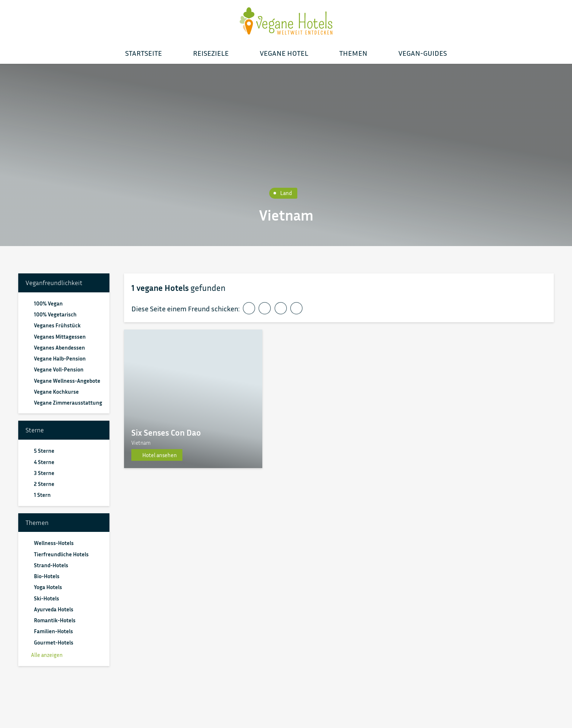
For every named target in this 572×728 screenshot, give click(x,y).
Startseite (144, 53)
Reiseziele (211, 53)
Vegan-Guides (423, 53)
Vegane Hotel (284, 53)
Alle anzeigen (44, 655)
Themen (353, 53)
